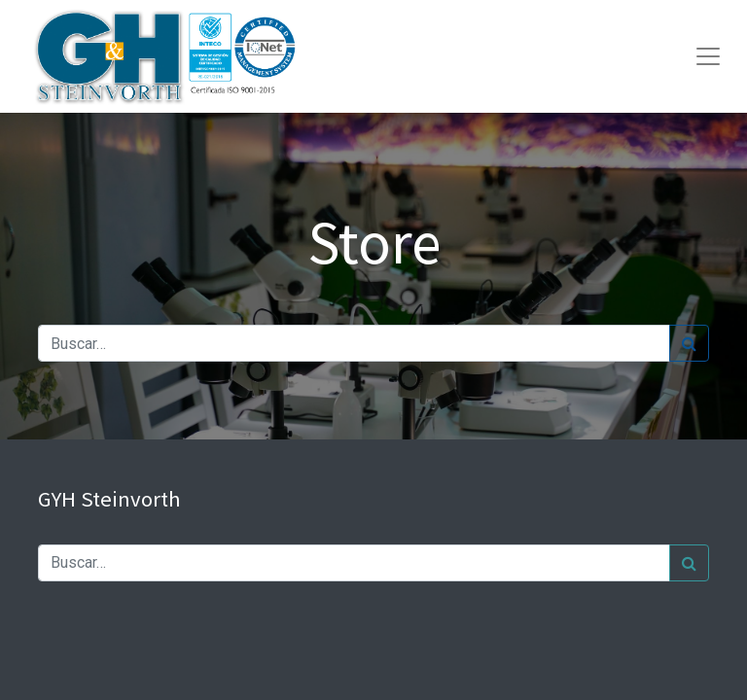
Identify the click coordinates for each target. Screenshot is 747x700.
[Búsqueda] (689, 343)
